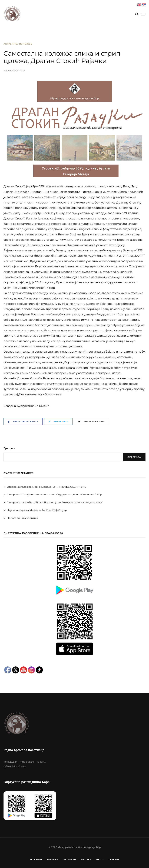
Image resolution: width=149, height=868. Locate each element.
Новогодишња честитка (23, 518)
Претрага (9, 448)
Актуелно (10, 44)
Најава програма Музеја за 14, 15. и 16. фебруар (37, 510)
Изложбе (26, 44)
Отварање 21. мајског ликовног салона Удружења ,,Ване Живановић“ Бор (54, 495)
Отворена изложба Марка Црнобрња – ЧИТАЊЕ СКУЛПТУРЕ (46, 487)
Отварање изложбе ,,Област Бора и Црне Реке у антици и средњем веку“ (55, 502)
